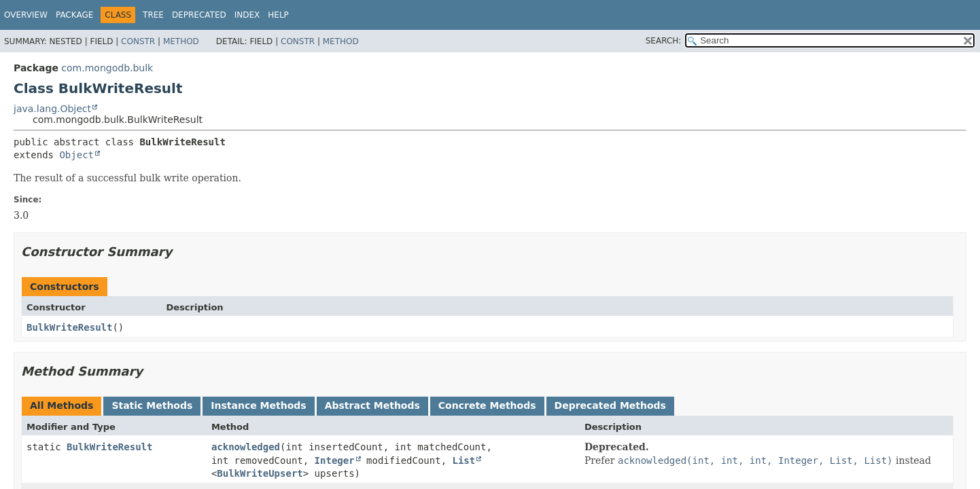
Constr (138, 41)
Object (76, 155)
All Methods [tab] (62, 405)
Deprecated (199, 15)
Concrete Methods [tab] (487, 405)
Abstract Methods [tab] (372, 405)
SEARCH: (664, 41)
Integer (335, 460)
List (463, 460)
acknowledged (246, 447)
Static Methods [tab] (152, 405)
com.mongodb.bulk (107, 68)
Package (74, 15)
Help (278, 15)
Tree (153, 15)
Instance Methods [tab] (258, 405)
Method (181, 41)
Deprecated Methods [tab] (610, 405)
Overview (26, 15)
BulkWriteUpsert (260, 473)
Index (247, 15)
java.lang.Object (52, 109)
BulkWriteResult (69, 327)
